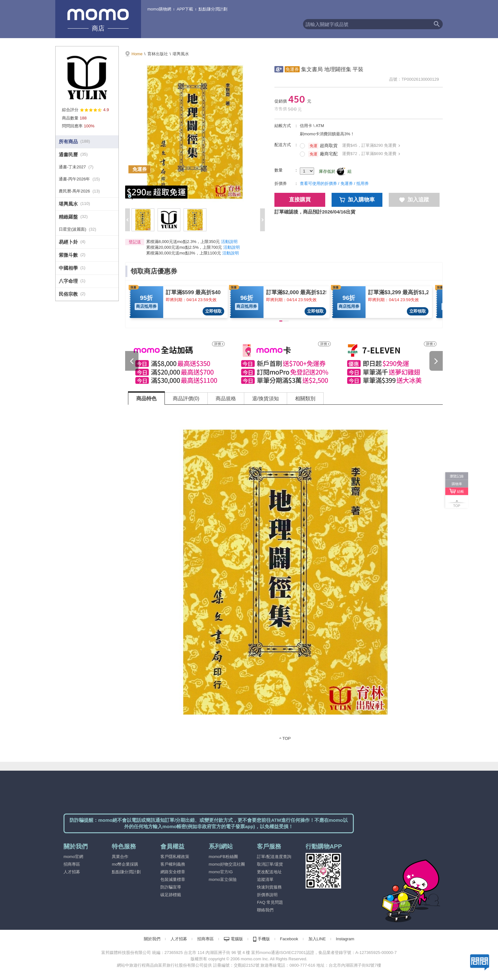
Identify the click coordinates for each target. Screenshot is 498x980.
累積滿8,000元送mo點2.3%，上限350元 (183, 242)
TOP (287, 738)
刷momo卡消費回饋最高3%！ (327, 134)
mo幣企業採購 (125, 864)
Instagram (345, 939)
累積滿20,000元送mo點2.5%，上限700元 (184, 247)
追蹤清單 (265, 879)
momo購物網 (159, 9)
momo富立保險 (223, 879)
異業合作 (120, 857)
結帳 (461, 491)
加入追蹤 (414, 200)
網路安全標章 (173, 872)
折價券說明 (267, 895)
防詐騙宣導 (171, 887)
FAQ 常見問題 (270, 902)
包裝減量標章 (173, 879)
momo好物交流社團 (227, 864)
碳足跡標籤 (171, 895)
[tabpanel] (286, 577)
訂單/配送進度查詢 (274, 857)
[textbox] (367, 24)
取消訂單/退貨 (270, 864)
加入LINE (317, 939)
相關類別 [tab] (305, 399)
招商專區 (72, 864)
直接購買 (300, 200)
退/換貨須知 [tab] (266, 399)
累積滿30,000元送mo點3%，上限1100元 (184, 253)
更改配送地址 (269, 872)
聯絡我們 (265, 910)
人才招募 (72, 872)
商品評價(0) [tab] (186, 399)
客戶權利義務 (173, 864)
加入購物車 (357, 200)
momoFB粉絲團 (223, 857)
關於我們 (152, 939)
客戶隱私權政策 (175, 857)
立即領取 (213, 311)
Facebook (289, 939)
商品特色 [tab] (146, 399)
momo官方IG (221, 872)
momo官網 (73, 857)
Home (137, 54)
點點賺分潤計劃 (213, 9)
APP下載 (185, 9)
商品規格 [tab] (226, 399)
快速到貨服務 (269, 887)
